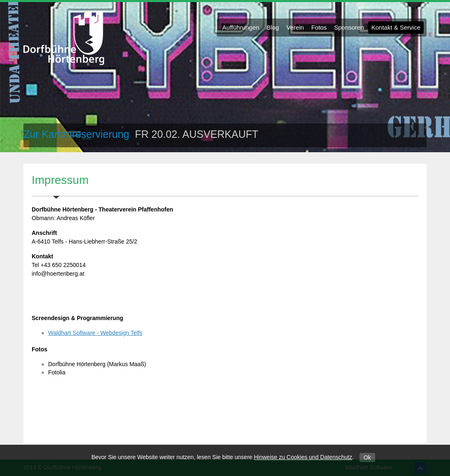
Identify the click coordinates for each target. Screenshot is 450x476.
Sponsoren (349, 27)
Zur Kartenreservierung (78, 134)
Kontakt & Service (396, 27)
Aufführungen (241, 27)
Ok (367, 457)
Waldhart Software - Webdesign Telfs (95, 333)
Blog (273, 27)
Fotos (319, 27)
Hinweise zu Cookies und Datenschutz (303, 457)
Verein (295, 27)
